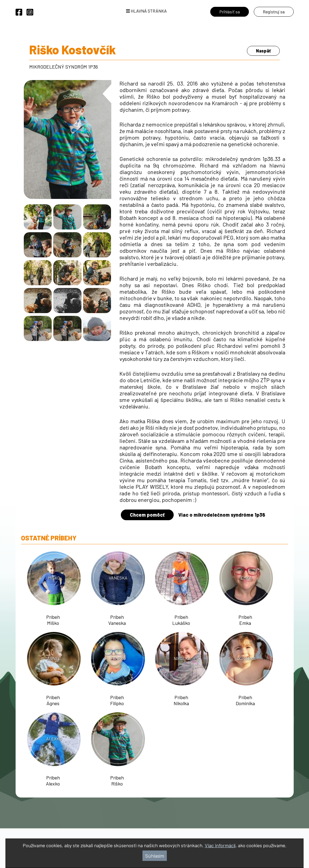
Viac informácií (220, 845)
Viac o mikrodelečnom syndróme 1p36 (222, 515)
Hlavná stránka (146, 11)
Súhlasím (155, 856)
